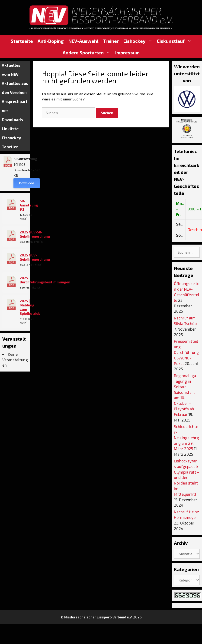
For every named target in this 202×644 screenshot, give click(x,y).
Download (27, 183)
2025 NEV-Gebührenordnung (35, 257)
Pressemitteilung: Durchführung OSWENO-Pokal (186, 352)
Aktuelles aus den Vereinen (15, 88)
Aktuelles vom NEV (11, 70)
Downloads (12, 120)
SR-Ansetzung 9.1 (29, 205)
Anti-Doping (51, 41)
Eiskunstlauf (175, 41)
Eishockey (139, 41)
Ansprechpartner (15, 106)
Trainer (111, 41)
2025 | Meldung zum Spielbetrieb (30, 307)
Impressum (127, 53)
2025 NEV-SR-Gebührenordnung (35, 234)
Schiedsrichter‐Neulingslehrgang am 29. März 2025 (186, 437)
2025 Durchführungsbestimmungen (45, 280)
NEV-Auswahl (83, 41)
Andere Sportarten (88, 53)
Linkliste (10, 129)
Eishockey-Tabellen (12, 142)
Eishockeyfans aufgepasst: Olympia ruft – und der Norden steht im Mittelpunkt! (187, 477)
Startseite (22, 41)
